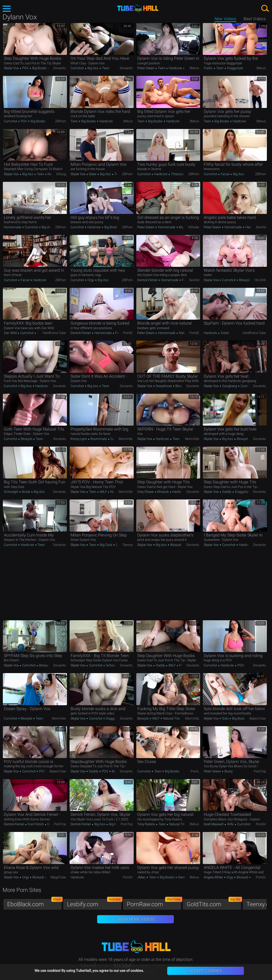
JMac (142, 877)
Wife (230, 824)
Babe (93, 174)
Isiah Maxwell (214, 824)
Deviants (60, 68)
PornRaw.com (154, 903)
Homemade (13, 227)
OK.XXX (260, 280)
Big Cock (106, 545)
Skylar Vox (12, 68)
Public (209, 68)
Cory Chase (146, 492)
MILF (103, 492)
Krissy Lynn (79, 439)
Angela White (214, 877)
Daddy (227, 492)
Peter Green (146, 68)
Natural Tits (187, 333)
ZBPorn (61, 121)
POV (25, 68)
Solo (225, 718)
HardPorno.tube (54, 333)
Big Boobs (39, 68)
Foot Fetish (36, 824)
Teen (105, 68)
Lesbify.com (94, 903)
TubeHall (138, 8)
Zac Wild (11, 333)
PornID (128, 333)
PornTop (260, 771)
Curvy (119, 545)
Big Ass (93, 68)
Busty (228, 771)
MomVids (126, 439)
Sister (224, 333)
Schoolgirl (11, 492)
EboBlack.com (35, 903)
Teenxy (128, 545)
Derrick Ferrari (148, 280)
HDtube (194, 227)
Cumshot (78, 68)
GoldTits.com (214, 903)
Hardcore (175, 68)
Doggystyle (235, 68)
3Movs (194, 68)
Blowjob (244, 280)
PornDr (261, 824)
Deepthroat (164, 386)
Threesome (179, 174)
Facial (225, 174)
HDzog (61, 174)
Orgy (91, 280)
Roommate (99, 439)
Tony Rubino (146, 824)
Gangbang (230, 386)
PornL (195, 771)
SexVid (261, 227)
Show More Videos (135, 919)
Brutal (26, 492)
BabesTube (258, 718)
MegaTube (58, 877)
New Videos (225, 19)
